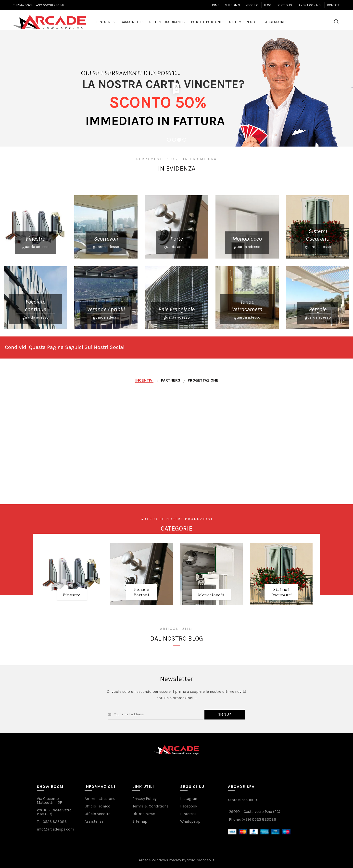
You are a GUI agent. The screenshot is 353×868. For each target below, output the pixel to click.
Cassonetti (131, 22)
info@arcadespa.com (55, 829)
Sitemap (140, 821)
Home (215, 5)
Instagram (189, 799)
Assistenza (94, 821)
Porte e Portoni (206, 22)
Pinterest (188, 814)
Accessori (275, 22)
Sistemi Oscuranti (166, 22)
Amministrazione (100, 799)
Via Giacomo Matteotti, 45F (49, 800)
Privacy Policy (144, 799)
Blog (268, 5)
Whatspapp (190, 821)
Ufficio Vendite (97, 814)
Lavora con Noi (309, 5)
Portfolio (284, 5)
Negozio (252, 5)
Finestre (104, 22)
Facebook (189, 806)
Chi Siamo (232, 5)
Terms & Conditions (150, 806)
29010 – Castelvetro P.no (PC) (54, 812)
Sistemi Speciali (244, 22)
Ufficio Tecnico (97, 806)
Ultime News (144, 814)
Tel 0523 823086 (52, 822)
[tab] (144, 380)
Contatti (334, 5)
